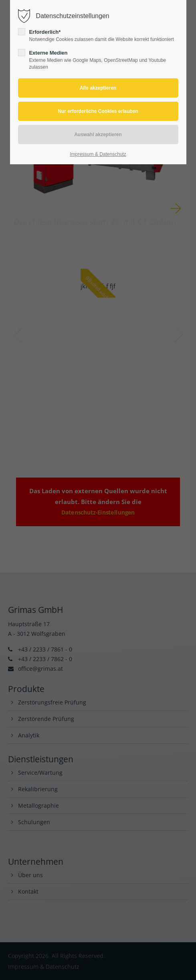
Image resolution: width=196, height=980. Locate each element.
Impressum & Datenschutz (98, 154)
